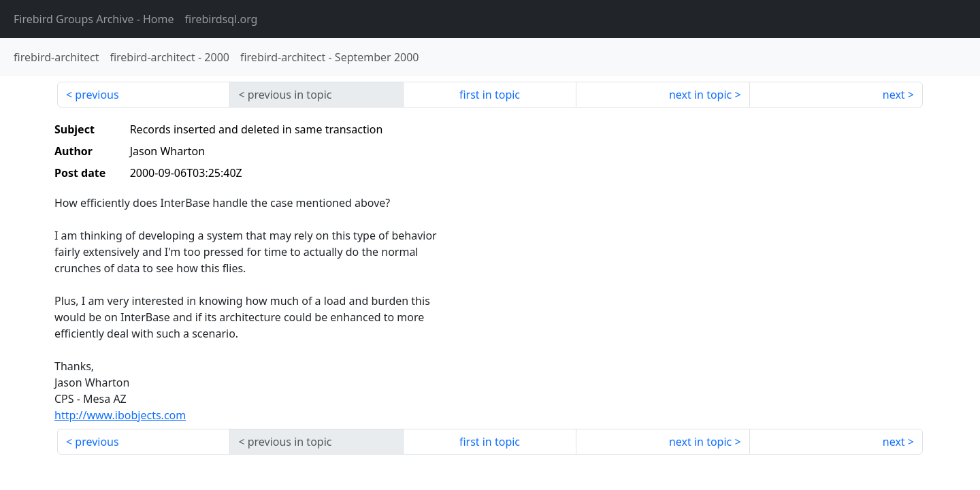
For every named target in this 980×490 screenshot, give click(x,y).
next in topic (700, 95)
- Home (94, 19)
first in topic (490, 95)
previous (97, 95)
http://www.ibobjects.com (120, 415)
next (894, 95)
